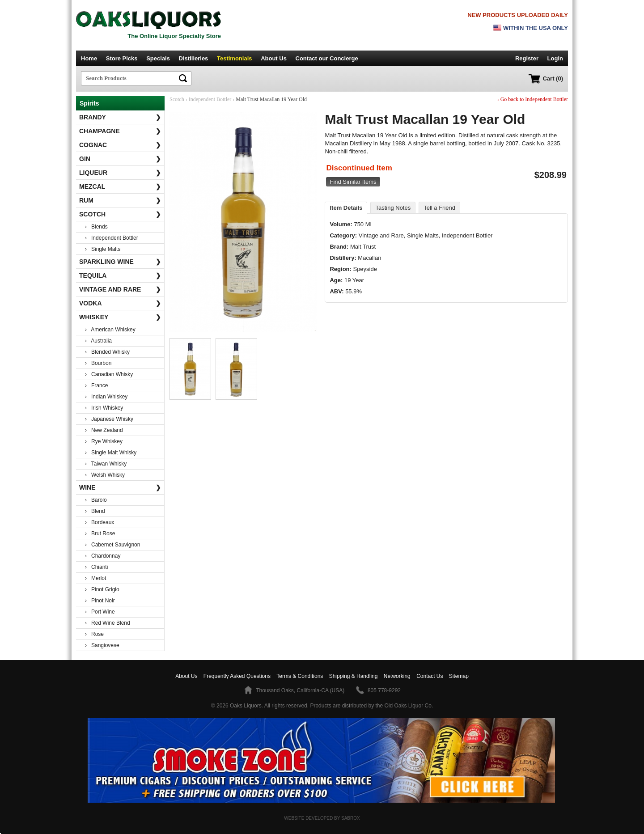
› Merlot (95, 578)
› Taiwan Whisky (106, 464)
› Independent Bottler (112, 238)
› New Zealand (104, 430)
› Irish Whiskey (104, 408)
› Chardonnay (103, 556)
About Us (274, 58)
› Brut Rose (100, 533)
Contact (327, 58)
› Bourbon (98, 363)
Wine (120, 487)
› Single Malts (103, 249)
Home (89, 58)
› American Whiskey (110, 330)
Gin (120, 159)
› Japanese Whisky (109, 419)
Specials (158, 58)
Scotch (120, 214)
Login (555, 58)
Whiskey (120, 317)
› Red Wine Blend (108, 623)
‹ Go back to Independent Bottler (533, 99)
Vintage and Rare (120, 289)
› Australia (98, 341)
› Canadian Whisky (109, 374)
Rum (120, 200)
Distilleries (194, 58)
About (186, 676)
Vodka (120, 303)
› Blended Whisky (107, 352)
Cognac (120, 145)
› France (96, 385)
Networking (397, 676)
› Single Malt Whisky (111, 453)
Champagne (120, 131)
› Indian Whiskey (106, 397)
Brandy (120, 117)
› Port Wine (100, 612)
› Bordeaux (100, 522)
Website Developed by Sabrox (322, 818)
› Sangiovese (102, 645)
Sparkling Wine (120, 262)
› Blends (96, 227)
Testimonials (235, 58)
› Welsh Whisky (105, 475)
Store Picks (122, 58)
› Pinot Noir (100, 601)
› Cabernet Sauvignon (112, 545)
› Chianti (96, 567)
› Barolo (96, 500)
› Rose (94, 634)
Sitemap (459, 676)
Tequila (120, 275)
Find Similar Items (353, 182)
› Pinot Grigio (102, 589)
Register (527, 58)
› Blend (95, 511)
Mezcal (120, 186)
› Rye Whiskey (104, 441)
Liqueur (120, 173)
